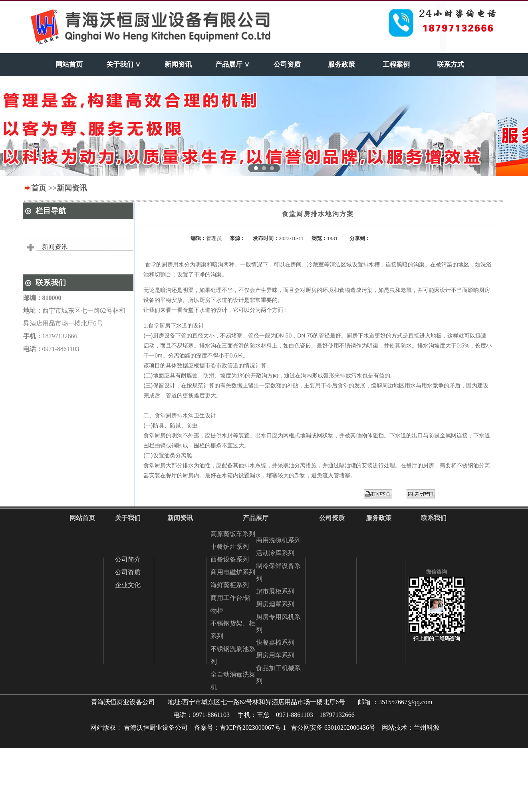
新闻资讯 (55, 247)
